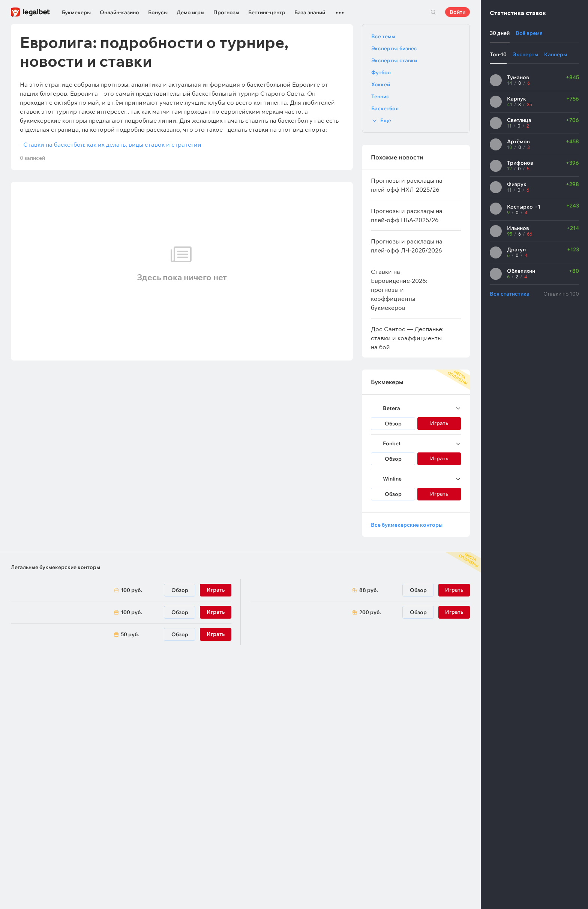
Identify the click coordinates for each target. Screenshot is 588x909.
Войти (457, 12)
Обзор (393, 424)
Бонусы (158, 12)
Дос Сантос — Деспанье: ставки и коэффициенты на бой (407, 338)
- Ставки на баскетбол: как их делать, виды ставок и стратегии (111, 144)
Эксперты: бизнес (394, 48)
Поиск (433, 12)
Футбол (381, 72)
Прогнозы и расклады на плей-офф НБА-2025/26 (407, 215)
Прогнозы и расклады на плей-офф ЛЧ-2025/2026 (407, 246)
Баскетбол (385, 108)
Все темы (383, 36)
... (340, 9)
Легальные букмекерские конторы (55, 567)
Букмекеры (76, 12)
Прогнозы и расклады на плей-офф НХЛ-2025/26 (407, 185)
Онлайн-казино (119, 12)
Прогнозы (226, 12)
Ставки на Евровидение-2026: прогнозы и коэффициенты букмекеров (399, 290)
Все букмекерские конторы (407, 525)
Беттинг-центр (267, 12)
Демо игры (190, 12)
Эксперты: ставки (394, 60)
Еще (386, 120)
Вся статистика (510, 294)
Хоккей (381, 84)
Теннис (380, 96)
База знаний (310, 12)
